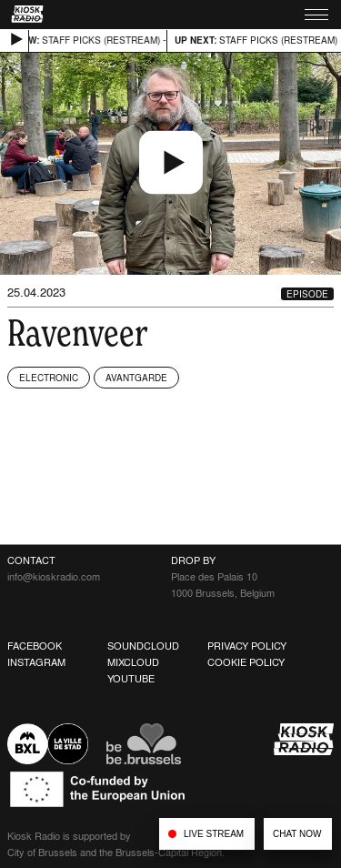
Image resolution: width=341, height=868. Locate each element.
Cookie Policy (246, 662)
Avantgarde (136, 378)
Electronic (49, 378)
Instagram (36, 662)
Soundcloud (143, 646)
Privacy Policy (247, 646)
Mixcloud (133, 662)
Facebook (35, 646)
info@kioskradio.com (54, 577)
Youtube (131, 679)
